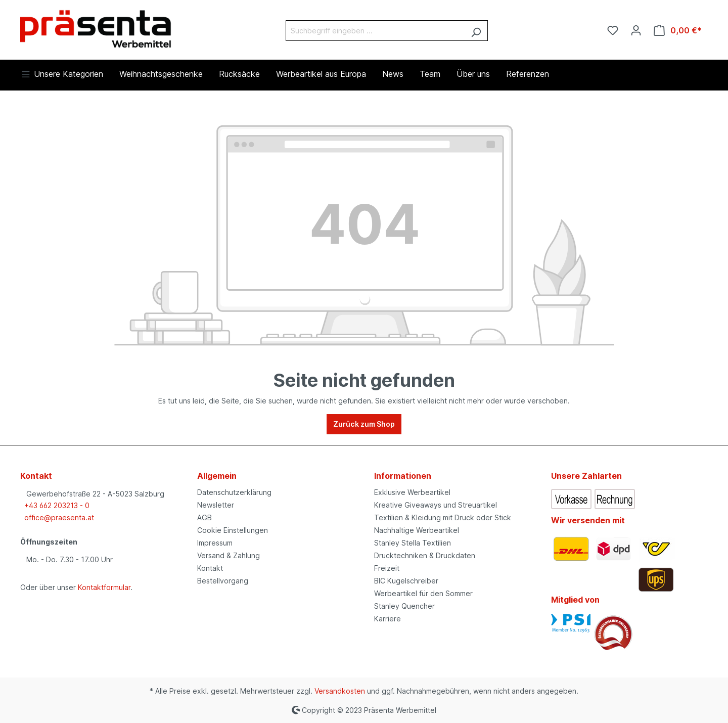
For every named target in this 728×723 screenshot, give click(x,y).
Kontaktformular (104, 587)
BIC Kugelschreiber (406, 581)
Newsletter (216, 505)
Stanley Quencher (404, 606)
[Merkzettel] (613, 30)
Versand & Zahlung (229, 555)
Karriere (388, 619)
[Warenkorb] (678, 30)
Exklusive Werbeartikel (412, 492)
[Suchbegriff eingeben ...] (375, 31)
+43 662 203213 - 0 (57, 505)
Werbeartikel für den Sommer (423, 593)
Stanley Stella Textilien (413, 543)
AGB (204, 517)
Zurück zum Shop (364, 424)
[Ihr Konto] (636, 30)
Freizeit (387, 568)
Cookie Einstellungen (233, 530)
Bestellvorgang (223, 581)
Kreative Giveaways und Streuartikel (436, 505)
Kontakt (210, 568)
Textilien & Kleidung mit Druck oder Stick (443, 517)
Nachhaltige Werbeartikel (417, 530)
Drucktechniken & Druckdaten (425, 555)
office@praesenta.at (59, 517)
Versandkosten (340, 691)
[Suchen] (476, 31)
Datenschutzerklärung (234, 492)
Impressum (215, 543)
